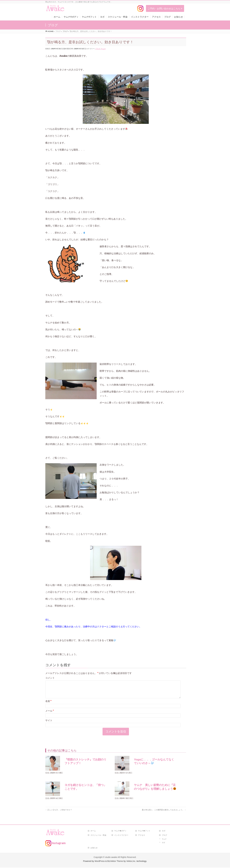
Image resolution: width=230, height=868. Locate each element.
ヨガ (164, 831)
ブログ (98, 49)
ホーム (93, 831)
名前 (48, 705)
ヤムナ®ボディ (120, 831)
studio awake (111, 858)
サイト (49, 724)
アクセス (142, 836)
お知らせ (94, 848)
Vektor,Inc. (131, 862)
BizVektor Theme (115, 862)
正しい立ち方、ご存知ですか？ (59, 813)
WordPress (100, 862)
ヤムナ (103, 49)
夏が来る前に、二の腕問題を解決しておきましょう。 (164, 813)
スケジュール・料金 (98, 836)
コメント (50, 678)
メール (50, 714)
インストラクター (121, 836)
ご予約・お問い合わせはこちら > (165, 8)
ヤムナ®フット (144, 831)
